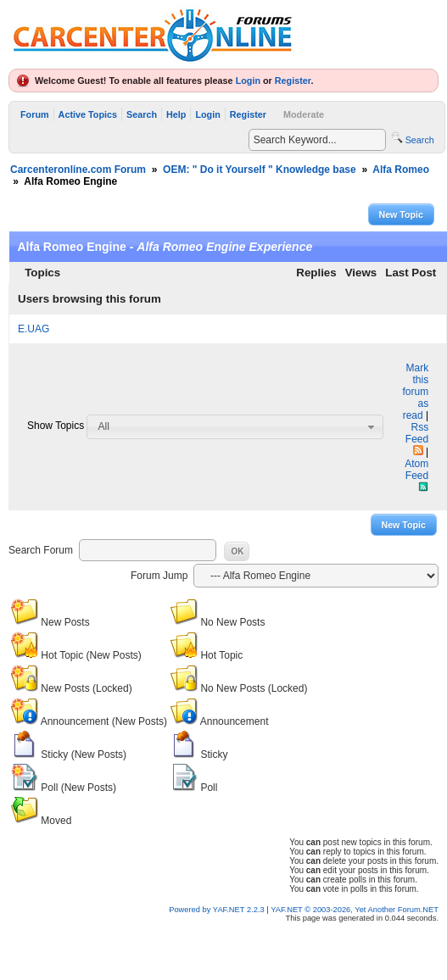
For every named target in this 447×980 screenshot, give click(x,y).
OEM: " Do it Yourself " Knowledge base (260, 170)
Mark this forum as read (415, 392)
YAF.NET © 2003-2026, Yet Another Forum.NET (355, 910)
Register (293, 81)
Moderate (304, 114)
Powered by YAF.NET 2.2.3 (218, 910)
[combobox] (235, 426)
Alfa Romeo (401, 170)
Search (142, 114)
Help (176, 114)
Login (248, 81)
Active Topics (88, 114)
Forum (35, 114)
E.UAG (34, 329)
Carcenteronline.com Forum (78, 170)
